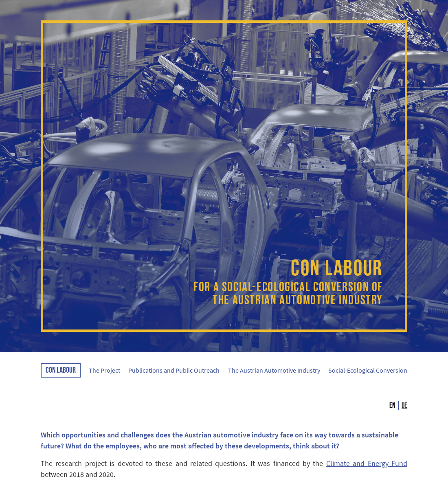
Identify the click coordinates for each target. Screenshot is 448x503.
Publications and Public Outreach (174, 370)
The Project (104, 370)
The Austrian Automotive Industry (274, 370)
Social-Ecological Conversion (368, 370)
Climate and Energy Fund (367, 463)
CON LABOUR (61, 371)
